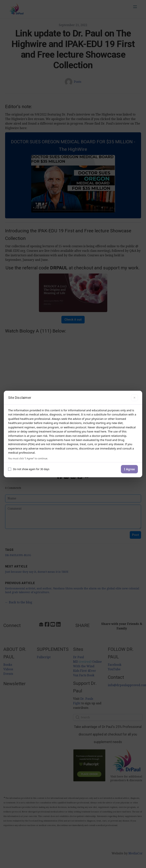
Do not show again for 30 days (29, 469)
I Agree (129, 469)
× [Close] (134, 398)
